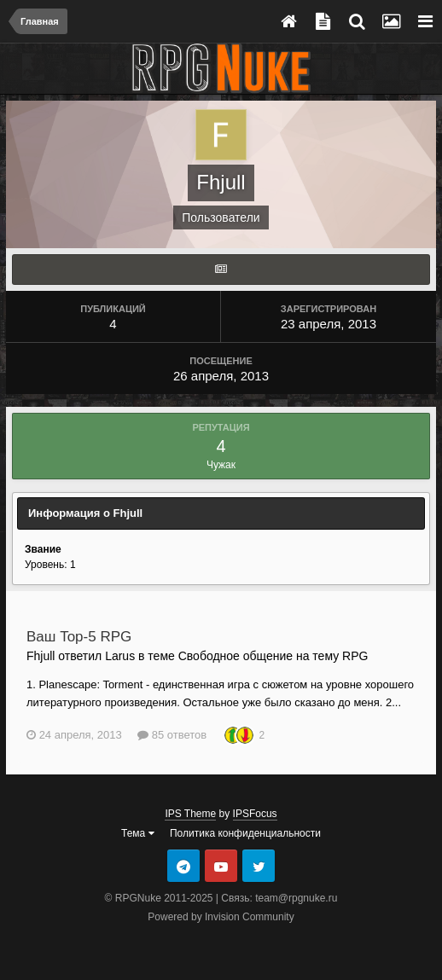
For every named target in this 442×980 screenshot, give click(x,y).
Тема (138, 833)
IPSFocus (255, 814)
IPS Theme (190, 814)
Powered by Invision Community (221, 917)
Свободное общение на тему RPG (273, 656)
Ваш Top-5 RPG (79, 637)
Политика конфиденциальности (245, 833)
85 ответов (172, 735)
